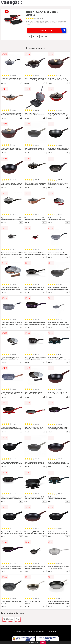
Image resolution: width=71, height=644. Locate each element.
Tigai (18, 619)
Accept (43, 642)
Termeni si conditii (19, 631)
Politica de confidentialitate (36, 631)
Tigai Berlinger (8, 619)
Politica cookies (52, 631)
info (21, 83)
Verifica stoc (53, 30)
